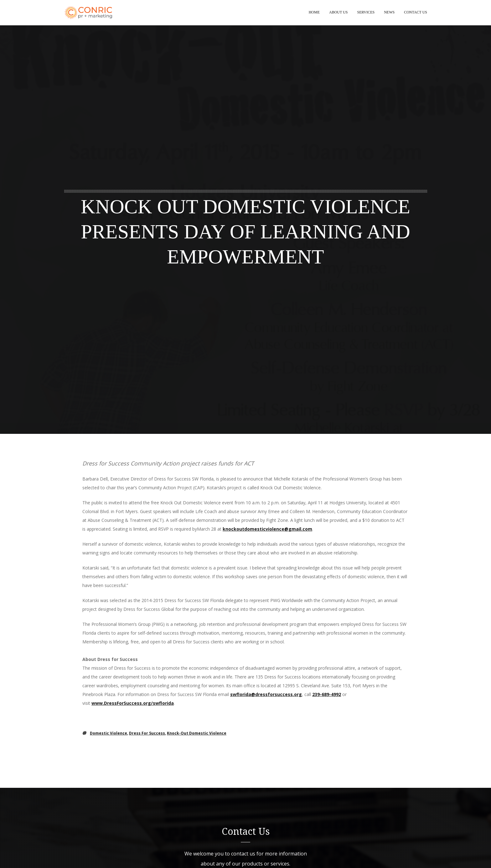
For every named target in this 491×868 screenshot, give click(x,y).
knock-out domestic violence (197, 733)
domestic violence (109, 733)
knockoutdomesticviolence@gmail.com (267, 529)
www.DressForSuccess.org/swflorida (133, 703)
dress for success (147, 733)
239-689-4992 (327, 695)
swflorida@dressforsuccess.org (266, 695)
